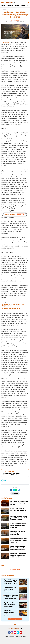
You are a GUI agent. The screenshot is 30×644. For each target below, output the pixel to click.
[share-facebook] (11, 490)
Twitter (19, 633)
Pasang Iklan (12, 636)
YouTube (22, 633)
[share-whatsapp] (16, 490)
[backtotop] (15, 625)
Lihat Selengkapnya (15, 619)
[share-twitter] (14, 490)
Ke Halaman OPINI (15, 569)
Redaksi (6, 636)
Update (20, 214)
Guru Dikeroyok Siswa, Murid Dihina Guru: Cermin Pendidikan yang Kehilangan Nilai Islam (11, 597)
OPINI (23, 5)
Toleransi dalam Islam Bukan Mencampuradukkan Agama (11, 474)
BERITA (5, 480)
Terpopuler (10, 5)
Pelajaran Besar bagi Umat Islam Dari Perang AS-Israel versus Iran (10, 589)
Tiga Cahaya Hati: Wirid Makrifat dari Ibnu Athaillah (10, 605)
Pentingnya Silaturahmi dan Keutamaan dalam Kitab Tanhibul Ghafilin (11, 612)
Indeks (17, 5)
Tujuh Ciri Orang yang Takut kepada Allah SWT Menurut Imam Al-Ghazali (11, 582)
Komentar (15, 493)
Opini (3, 566)
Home (3, 5)
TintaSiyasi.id (5, 42)
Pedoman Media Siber (21, 636)
